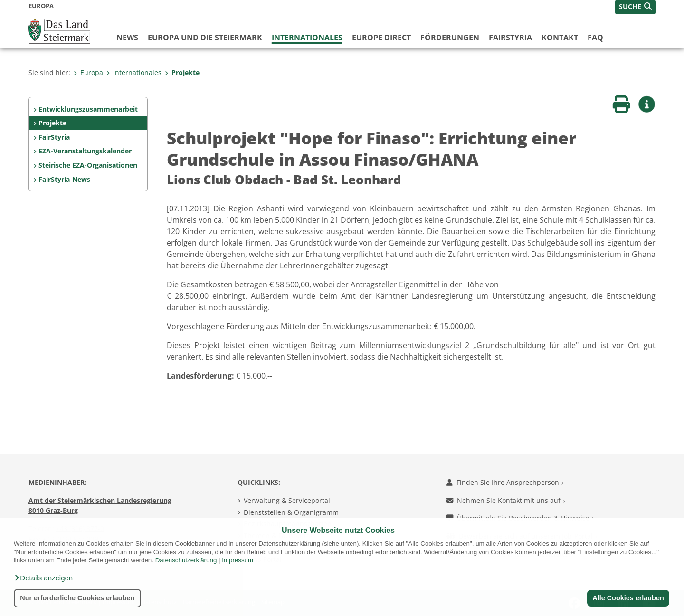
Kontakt (560, 38)
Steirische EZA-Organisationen (88, 165)
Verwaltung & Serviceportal (287, 500)
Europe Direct (381, 38)
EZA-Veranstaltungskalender (85, 151)
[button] (43, 578)
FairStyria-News (64, 179)
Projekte (182, 72)
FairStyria (510, 38)
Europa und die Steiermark (205, 38)
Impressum (237, 560)
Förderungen (450, 38)
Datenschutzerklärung (186, 560)
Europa (88, 72)
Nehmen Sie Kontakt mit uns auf (506, 500)
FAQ (595, 38)
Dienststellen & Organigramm (291, 512)
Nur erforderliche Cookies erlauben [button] (77, 598)
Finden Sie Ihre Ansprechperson (505, 482)
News (127, 38)
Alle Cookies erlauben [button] (628, 598)
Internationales (307, 38)
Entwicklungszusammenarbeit (88, 109)
